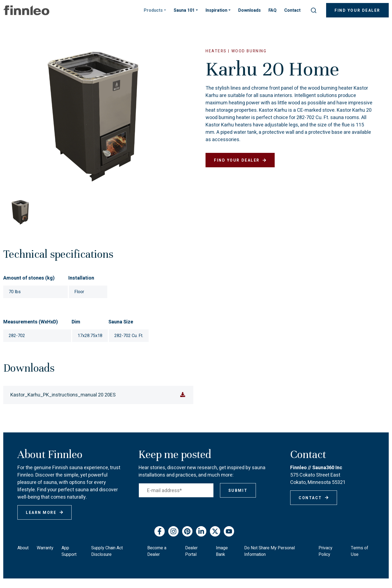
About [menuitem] (23, 548)
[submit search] (314, 10)
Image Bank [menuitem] (222, 551)
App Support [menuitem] (69, 551)
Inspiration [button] (217, 10)
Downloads (249, 10)
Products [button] (154, 10)
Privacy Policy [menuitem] (325, 551)
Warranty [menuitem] (45, 548)
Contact (292, 10)
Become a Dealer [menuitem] (157, 551)
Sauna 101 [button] (185, 10)
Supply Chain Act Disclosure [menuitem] (107, 551)
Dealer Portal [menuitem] (191, 551)
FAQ (272, 10)
